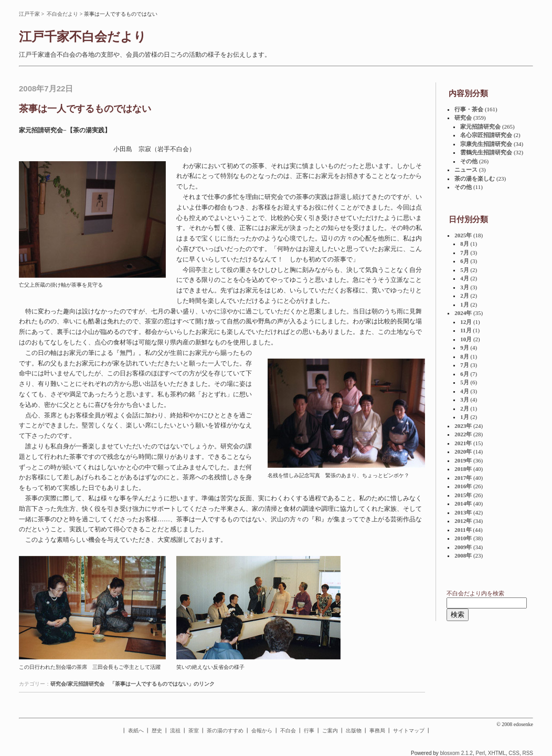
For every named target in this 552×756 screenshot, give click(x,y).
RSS (528, 753)
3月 (465, 287)
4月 (465, 278)
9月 (465, 348)
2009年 (463, 547)
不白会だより (62, 14)
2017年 (463, 478)
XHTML (497, 753)
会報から (262, 731)
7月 (465, 253)
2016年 (463, 486)
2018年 (463, 469)
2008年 (463, 555)
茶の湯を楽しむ (475, 178)
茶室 (194, 731)
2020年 (463, 451)
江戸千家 (29, 14)
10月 (466, 339)
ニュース (466, 170)
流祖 (175, 731)
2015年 (463, 495)
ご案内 (330, 731)
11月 (466, 330)
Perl (480, 753)
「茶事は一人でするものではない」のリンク (162, 684)
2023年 (463, 426)
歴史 (157, 731)
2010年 (463, 538)
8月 (465, 244)
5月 (465, 270)
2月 (465, 296)
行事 (309, 731)
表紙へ (136, 731)
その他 (469, 161)
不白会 (288, 731)
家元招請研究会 (480, 127)
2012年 (463, 521)
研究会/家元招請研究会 (77, 684)
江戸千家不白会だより (83, 37)
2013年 (463, 512)
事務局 (377, 731)
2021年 (463, 443)
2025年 (463, 235)
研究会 (463, 118)
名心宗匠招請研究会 (486, 135)
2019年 (463, 460)
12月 (466, 322)
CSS (514, 753)
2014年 (463, 503)
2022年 (463, 434)
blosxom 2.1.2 (457, 753)
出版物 (354, 731)
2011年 (463, 530)
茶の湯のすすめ (225, 731)
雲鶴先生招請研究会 (486, 152)
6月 (465, 261)
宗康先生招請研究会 (486, 144)
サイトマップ (409, 731)
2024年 (463, 313)
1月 (465, 304)
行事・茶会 (469, 109)
